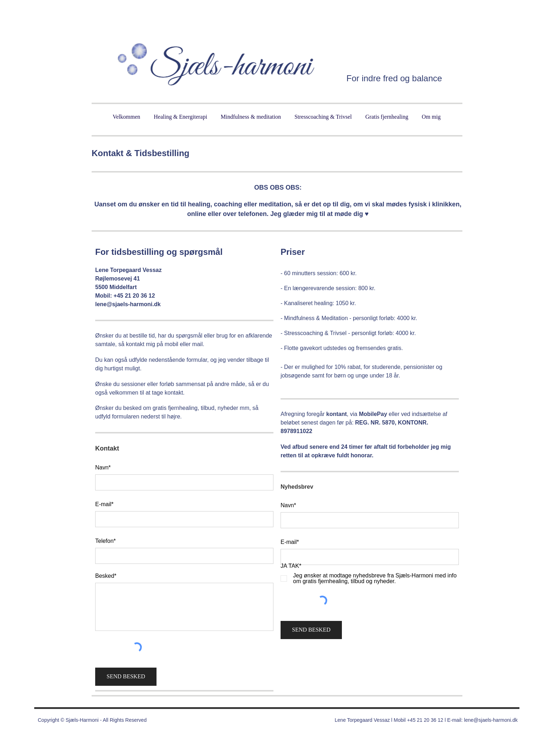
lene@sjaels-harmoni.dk (491, 720)
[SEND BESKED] (126, 677)
